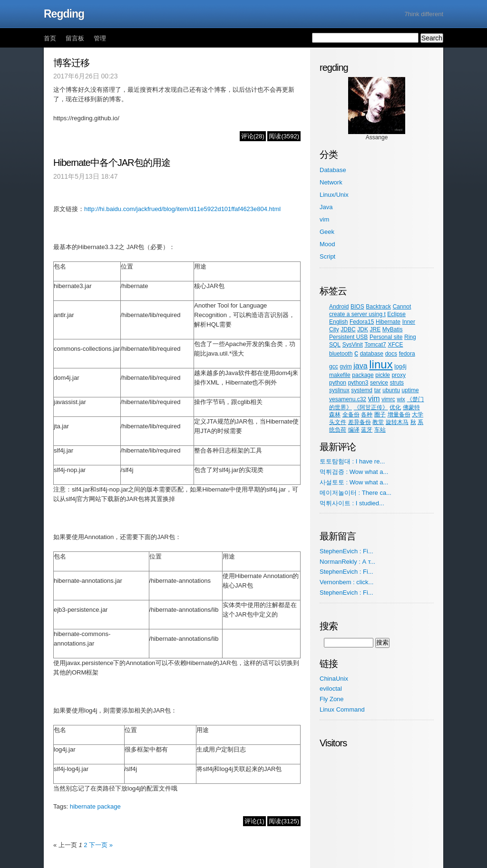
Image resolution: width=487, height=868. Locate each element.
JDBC (348, 329)
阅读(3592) (284, 136)
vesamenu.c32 (348, 399)
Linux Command (342, 709)
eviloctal (331, 689)
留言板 (75, 38)
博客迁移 (71, 63)
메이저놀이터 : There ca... (356, 493)
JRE (375, 329)
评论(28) (253, 136)
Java (326, 207)
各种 (367, 415)
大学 (418, 415)
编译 (354, 430)
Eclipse (396, 314)
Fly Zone (332, 699)
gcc (334, 366)
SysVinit (353, 345)
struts (397, 383)
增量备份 (399, 415)
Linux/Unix (334, 195)
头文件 (338, 422)
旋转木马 (397, 422)
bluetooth (341, 354)
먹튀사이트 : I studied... (352, 503)
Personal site (386, 337)
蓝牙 (367, 430)
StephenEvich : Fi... (346, 551)
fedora (407, 354)
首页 (50, 38)
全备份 (351, 415)
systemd (362, 390)
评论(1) (254, 821)
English (338, 322)
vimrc (388, 399)
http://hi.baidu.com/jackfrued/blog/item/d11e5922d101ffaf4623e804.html (182, 209)
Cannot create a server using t (370, 310)
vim (324, 219)
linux (381, 364)
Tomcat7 (375, 345)
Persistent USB (348, 337)
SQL (335, 345)
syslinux (339, 390)
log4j (400, 366)
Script (327, 256)
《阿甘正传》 (371, 407)
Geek (327, 232)
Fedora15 (362, 322)
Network (331, 182)
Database (333, 170)
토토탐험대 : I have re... (352, 461)
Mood (327, 244)
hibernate (83, 806)
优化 (395, 407)
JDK (363, 329)
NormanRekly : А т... (347, 562)
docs (391, 354)
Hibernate (388, 322)
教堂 (378, 422)
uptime (410, 390)
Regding (64, 14)
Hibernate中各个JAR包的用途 (112, 163)
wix (401, 399)
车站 (380, 430)
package (109, 806)
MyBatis (393, 329)
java (360, 366)
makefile (340, 375)
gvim (346, 366)
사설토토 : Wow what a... (354, 482)
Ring (410, 337)
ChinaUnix (334, 679)
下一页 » (101, 845)
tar (378, 390)
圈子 (380, 415)
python (338, 383)
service (379, 383)
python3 (358, 383)
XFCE (395, 345)
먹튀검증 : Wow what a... (354, 472)
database (372, 354)
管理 (100, 38)
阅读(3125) (284, 821)
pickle (383, 375)
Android (339, 307)
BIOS (357, 307)
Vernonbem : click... (346, 582)
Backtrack (378, 307)
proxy (399, 375)
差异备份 (360, 422)
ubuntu (391, 390)
